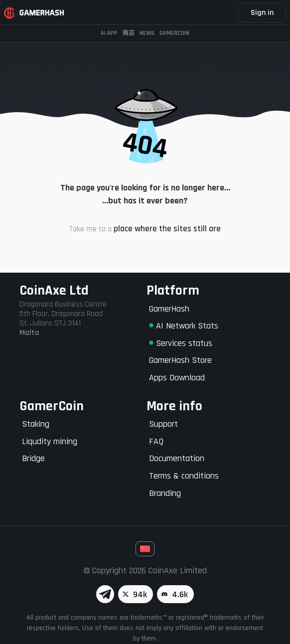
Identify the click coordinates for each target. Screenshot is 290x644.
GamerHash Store (180, 360)
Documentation (177, 458)
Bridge (33, 458)
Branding (165, 493)
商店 (129, 33)
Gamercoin (174, 33)
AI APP (109, 33)
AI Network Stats (184, 326)
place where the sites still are (167, 229)
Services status (181, 343)
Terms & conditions (184, 476)
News (147, 33)
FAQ (156, 441)
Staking (36, 424)
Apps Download (177, 378)
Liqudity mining (50, 441)
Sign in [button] (262, 13)
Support (163, 424)
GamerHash (169, 309)
